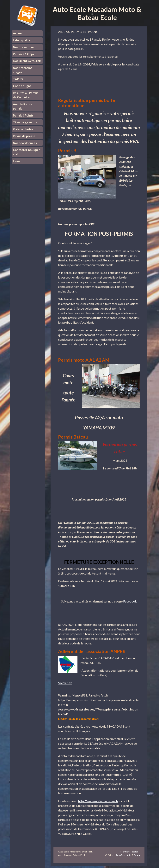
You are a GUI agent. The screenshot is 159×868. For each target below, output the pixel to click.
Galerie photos (23, 129)
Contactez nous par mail (26, 152)
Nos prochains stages (23, 70)
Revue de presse (24, 136)
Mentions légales (129, 852)
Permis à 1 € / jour (25, 54)
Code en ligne (22, 86)
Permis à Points (23, 115)
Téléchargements (25, 122)
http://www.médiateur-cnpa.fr (98, 801)
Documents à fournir (27, 61)
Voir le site (65, 683)
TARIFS (18, 79)
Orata (137, 855)
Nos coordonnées (25, 143)
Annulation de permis (23, 106)
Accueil (18, 33)
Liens (17, 161)
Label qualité (22, 40)
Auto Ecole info (123, 855)
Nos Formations (24, 47)
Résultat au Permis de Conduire (26, 95)
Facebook (130, 601)
